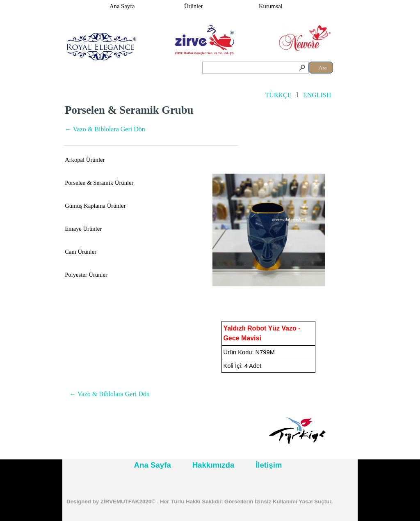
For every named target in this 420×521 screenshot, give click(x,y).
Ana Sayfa (122, 6)
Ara (323, 68)
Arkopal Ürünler (85, 160)
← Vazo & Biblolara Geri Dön (105, 129)
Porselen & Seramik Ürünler (99, 183)
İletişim (269, 465)
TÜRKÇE (278, 95)
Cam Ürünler (81, 252)
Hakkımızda (213, 465)
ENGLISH (317, 95)
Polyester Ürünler (86, 275)
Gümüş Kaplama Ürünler (95, 206)
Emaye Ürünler (83, 229)
